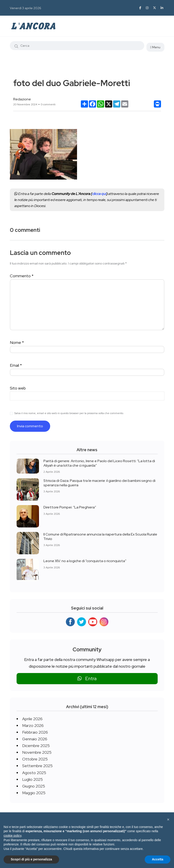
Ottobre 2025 (35, 759)
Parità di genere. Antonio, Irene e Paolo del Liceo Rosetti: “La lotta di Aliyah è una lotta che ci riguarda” (99, 463)
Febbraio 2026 (35, 732)
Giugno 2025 (34, 786)
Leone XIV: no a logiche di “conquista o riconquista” (85, 561)
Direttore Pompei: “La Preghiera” (70, 507)
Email (16, 365)
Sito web (18, 388)
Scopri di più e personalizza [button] (31, 859)
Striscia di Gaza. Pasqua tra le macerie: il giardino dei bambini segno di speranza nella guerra (99, 483)
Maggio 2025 (34, 793)
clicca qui (99, 194)
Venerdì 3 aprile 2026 (26, 8)
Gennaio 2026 (35, 739)
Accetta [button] (158, 859)
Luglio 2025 (32, 779)
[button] (168, 819)
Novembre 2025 (37, 752)
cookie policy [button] (12, 836)
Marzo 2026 (33, 725)
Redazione (22, 99)
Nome (17, 342)
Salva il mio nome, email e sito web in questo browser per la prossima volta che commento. (69, 413)
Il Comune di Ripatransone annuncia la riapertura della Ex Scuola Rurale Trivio (100, 536)
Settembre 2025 (37, 766)
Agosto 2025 (34, 773)
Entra (87, 679)
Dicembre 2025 (36, 746)
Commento (22, 276)
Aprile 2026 (32, 719)
